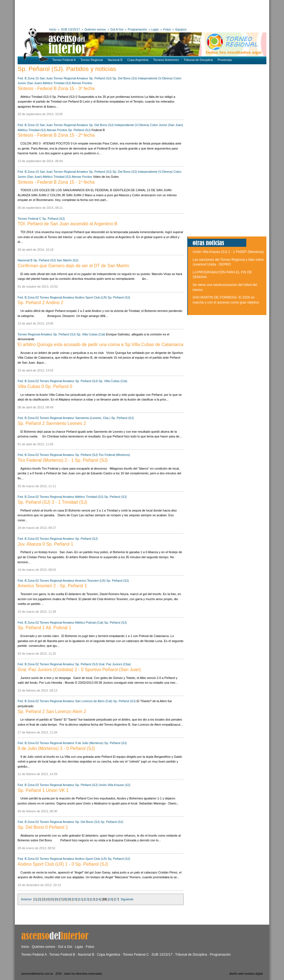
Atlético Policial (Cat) (89, 622)
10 (74, 899)
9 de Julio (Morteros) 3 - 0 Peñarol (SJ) (56, 748)
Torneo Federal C (29, 219)
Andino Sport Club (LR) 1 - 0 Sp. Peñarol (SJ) (63, 864)
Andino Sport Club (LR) (91, 297)
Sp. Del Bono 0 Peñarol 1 (43, 827)
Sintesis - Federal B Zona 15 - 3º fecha (56, 88)
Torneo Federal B (62, 955)
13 (93, 899)
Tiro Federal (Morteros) (114, 455)
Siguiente (127, 899)
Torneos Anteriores (166, 60)
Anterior (26, 899)
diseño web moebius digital (246, 974)
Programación (137, 29)
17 (116, 899)
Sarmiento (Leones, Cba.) (93, 418)
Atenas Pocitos (82, 83)
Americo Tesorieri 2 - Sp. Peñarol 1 (52, 586)
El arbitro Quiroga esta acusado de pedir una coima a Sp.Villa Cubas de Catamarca (100, 345)
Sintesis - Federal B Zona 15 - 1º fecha (56, 182)
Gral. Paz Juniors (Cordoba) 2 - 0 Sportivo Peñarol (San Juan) (79, 670)
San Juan (46, 78)
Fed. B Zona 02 (28, 297)
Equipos (181, 29)
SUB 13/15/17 (71, 29)
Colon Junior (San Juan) (166, 125)
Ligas (155, 29)
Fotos (167, 29)
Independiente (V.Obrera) (155, 78)
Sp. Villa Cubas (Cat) (91, 334)
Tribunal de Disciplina (198, 60)
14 (98, 899)
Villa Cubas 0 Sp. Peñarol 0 (45, 386)
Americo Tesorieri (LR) (90, 581)
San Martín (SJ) (68, 260)
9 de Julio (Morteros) (89, 743)
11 (81, 899)
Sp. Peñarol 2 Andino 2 (41, 303)
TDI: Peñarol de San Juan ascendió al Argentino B (68, 224)
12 (86, 899)
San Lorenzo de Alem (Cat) (94, 701)
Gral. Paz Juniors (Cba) (115, 664)
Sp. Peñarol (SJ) (100, 78)
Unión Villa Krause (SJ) (115, 785)
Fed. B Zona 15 (28, 78)
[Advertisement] (99, 13)
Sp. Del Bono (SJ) (125, 78)
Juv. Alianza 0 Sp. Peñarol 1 (45, 544)
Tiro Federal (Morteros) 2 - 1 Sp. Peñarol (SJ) (63, 460)
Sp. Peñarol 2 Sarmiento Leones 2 (52, 423)
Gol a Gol (65, 947)
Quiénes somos (95, 29)
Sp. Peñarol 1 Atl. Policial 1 (44, 628)
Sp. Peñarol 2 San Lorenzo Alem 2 (52, 712)
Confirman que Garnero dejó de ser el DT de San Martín (73, 266)
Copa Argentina (138, 60)
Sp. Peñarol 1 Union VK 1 (43, 790)
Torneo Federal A (64, 60)
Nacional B (115, 60)
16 (110, 899)
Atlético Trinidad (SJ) (57, 83)
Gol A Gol (117, 29)
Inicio (53, 29)
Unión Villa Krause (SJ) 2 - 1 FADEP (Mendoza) (228, 252)
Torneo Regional (92, 60)
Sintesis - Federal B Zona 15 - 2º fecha (56, 135)
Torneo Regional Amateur (71, 78)
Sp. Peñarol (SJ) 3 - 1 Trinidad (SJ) (52, 502)
